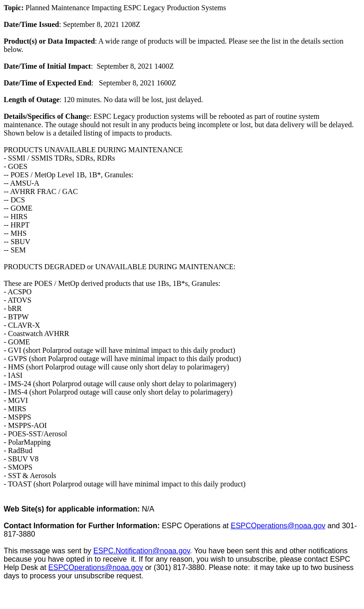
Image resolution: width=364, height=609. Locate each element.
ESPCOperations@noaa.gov (278, 526)
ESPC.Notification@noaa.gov (142, 551)
